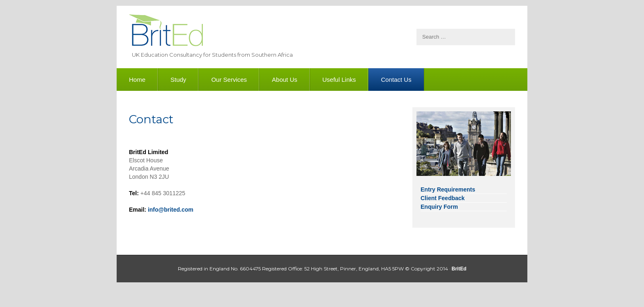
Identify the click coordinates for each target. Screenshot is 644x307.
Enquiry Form (439, 207)
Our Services (229, 80)
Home (137, 80)
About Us (285, 80)
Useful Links (339, 80)
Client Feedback (443, 198)
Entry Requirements (448, 189)
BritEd (166, 32)
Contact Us (396, 80)
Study (178, 80)
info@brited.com (171, 210)
